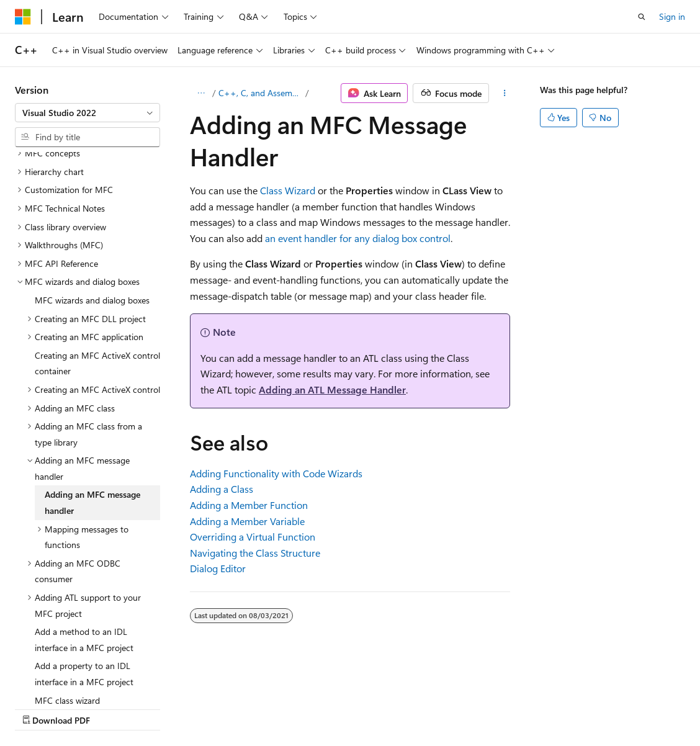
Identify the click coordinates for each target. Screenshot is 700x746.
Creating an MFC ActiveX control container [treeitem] (97, 255)
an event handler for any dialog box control (358, 238)
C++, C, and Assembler (261, 93)
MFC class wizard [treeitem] (67, 592)
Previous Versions (113, 708)
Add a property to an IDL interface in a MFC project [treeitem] (84, 566)
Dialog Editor (218, 568)
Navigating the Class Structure (255, 553)
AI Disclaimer (40, 708)
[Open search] (642, 17)
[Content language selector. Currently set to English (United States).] (72, 678)
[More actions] (505, 93)
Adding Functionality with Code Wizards (276, 473)
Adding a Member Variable (247, 521)
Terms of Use (333, 708)
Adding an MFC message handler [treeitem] (92, 394)
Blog (169, 708)
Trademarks (394, 708)
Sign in (672, 16)
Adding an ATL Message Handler (332, 389)
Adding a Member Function (249, 505)
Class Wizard (288, 190)
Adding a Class (222, 489)
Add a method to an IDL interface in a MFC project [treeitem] (84, 532)
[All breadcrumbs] (201, 93)
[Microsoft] (23, 17)
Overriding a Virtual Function (253, 537)
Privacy (271, 708)
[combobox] (87, 113)
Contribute (222, 708)
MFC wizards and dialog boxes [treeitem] (92, 192)
